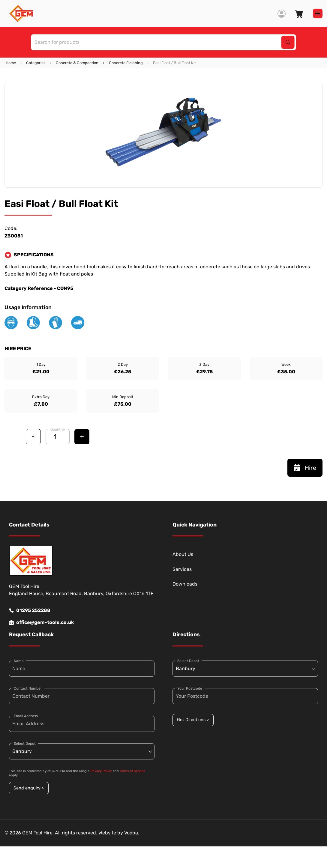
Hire (305, 468)
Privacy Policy (101, 771)
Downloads (185, 584)
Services (182, 569)
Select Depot (25, 744)
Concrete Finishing (126, 63)
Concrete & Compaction (77, 63)
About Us (183, 554)
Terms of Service (132, 771)
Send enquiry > (29, 788)
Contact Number (28, 688)
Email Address (26, 716)
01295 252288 (30, 610)
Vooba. (132, 833)
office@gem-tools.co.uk (41, 622)
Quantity (58, 429)
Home (11, 63)
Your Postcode (190, 688)
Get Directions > (193, 720)
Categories (36, 63)
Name (19, 661)
